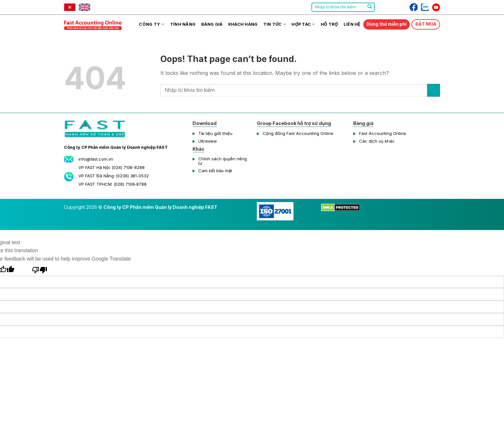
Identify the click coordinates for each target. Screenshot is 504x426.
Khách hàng (243, 24)
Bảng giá (212, 24)
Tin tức (275, 24)
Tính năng (183, 24)
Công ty (152, 24)
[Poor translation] (40, 269)
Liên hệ (352, 24)
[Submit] (370, 7)
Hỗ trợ (329, 24)
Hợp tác (303, 24)
